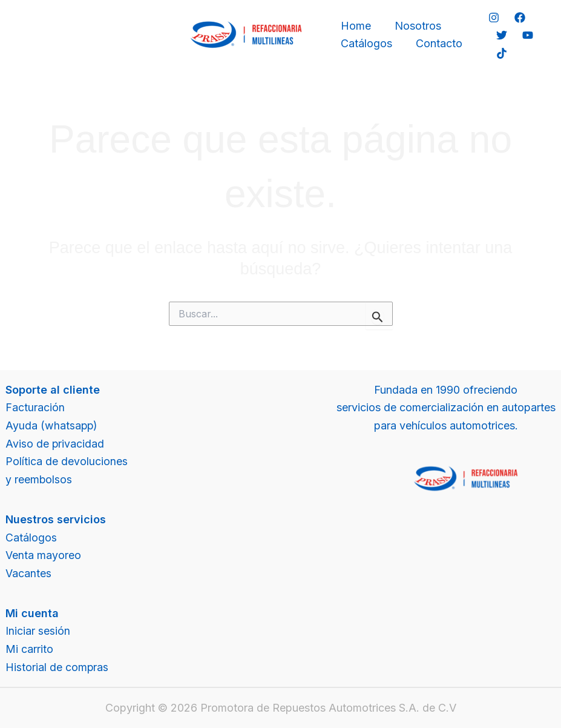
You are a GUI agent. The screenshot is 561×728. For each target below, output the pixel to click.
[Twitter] (500, 35)
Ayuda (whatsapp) (52, 425)
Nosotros (415, 26)
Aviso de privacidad (55, 444)
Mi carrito (29, 649)
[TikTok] (500, 53)
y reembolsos (39, 479)
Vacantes (28, 573)
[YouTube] (526, 35)
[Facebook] (519, 18)
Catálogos (365, 43)
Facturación (35, 407)
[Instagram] (493, 18)
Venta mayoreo (43, 555)
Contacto (436, 43)
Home (355, 26)
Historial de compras (57, 667)
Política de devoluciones (67, 461)
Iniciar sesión (38, 631)
